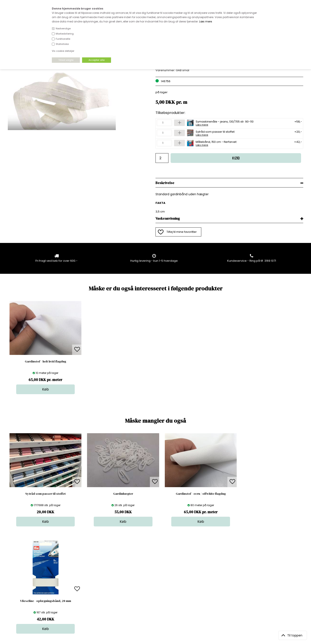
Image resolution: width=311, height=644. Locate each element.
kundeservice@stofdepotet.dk (29, 590)
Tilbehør (155, 581)
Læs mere (205, 21)
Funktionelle (63, 39)
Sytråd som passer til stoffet (215, 133)
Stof (152, 568)
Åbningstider (88, 568)
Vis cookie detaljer (63, 51)
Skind (153, 573)
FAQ (81, 577)
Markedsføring (65, 34)
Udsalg (154, 590)
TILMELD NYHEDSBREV (260, 578)
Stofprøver (157, 594)
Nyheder (155, 586)
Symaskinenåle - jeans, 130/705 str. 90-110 (225, 123)
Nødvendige (63, 28)
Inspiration (157, 599)
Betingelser (87, 590)
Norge (83, 581)
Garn (153, 577)
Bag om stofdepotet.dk (95, 573)
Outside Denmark (91, 586)
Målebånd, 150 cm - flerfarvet (216, 143)
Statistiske (62, 44)
